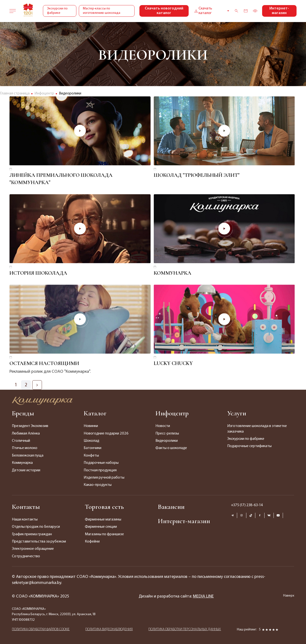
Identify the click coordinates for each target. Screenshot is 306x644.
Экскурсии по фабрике (57, 11)
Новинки (91, 426)
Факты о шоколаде (171, 448)
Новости (163, 426)
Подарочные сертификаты (249, 446)
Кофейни (92, 542)
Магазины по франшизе (104, 534)
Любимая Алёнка (26, 434)
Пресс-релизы (167, 434)
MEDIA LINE (203, 596)
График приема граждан (32, 534)
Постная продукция (100, 470)
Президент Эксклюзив (30, 426)
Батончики (93, 448)
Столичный (21, 441)
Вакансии (171, 507)
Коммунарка (22, 463)
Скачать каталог (203, 11)
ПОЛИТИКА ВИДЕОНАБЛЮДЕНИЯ (109, 629)
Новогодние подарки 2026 (106, 434)
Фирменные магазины (103, 520)
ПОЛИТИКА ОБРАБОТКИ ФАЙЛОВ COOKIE (41, 629)
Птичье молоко (25, 448)
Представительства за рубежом (39, 542)
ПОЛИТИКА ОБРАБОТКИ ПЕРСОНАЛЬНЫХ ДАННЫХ (185, 629)
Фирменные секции (101, 527)
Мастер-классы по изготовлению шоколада (102, 11)
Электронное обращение (33, 549)
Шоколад (91, 441)
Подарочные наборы (101, 463)
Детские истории (26, 470)
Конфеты (91, 456)
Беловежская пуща (28, 456)
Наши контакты (25, 520)
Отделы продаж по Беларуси (36, 527)
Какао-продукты (98, 485)
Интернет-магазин (279, 11)
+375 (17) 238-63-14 (247, 505)
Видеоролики (167, 441)
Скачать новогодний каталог (164, 11)
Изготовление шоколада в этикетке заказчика (257, 429)
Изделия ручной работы (104, 478)
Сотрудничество (26, 556)
